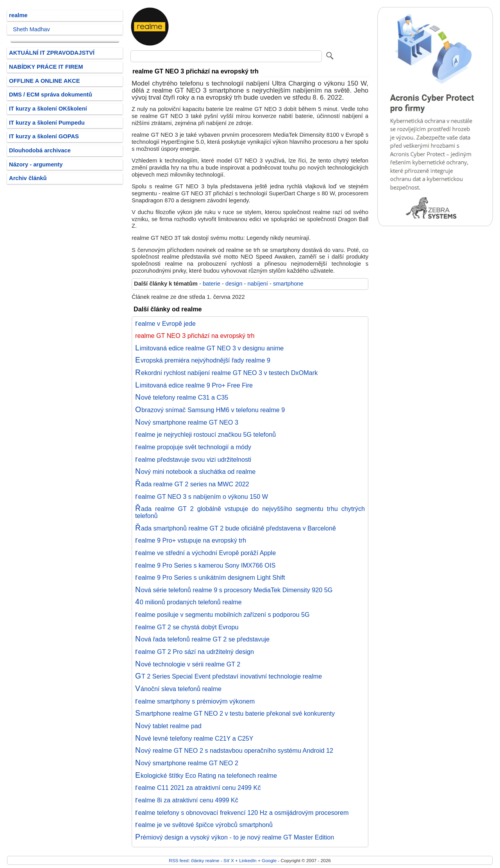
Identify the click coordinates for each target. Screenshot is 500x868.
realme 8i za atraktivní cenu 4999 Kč (187, 800)
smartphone (288, 284)
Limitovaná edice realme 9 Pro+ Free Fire (194, 385)
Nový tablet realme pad (168, 726)
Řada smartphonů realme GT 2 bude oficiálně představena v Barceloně (236, 528)
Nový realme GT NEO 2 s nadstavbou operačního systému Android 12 (234, 750)
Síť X (229, 860)
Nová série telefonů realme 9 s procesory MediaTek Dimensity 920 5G (234, 590)
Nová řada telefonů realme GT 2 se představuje (202, 639)
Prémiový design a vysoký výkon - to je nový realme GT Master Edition (235, 837)
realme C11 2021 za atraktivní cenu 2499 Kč (198, 788)
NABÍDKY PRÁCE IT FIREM (46, 67)
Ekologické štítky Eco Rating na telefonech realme (206, 775)
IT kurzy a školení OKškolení (48, 109)
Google (269, 860)
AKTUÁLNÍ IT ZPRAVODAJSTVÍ (52, 53)
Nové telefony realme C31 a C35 (182, 397)
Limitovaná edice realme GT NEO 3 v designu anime (209, 348)
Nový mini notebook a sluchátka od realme (195, 472)
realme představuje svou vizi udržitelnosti (193, 459)
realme (18, 15)
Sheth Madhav (31, 29)
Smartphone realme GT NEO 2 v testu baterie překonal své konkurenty (235, 713)
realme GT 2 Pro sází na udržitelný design (195, 652)
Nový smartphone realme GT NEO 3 (187, 422)
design (234, 284)
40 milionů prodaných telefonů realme (188, 602)
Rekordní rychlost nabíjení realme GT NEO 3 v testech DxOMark (226, 373)
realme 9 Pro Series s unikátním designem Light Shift (210, 577)
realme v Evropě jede (165, 323)
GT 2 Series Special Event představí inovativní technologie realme (229, 676)
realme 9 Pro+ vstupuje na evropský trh (191, 540)
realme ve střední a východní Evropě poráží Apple (205, 553)
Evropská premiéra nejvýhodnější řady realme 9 (203, 360)
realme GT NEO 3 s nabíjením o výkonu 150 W (202, 497)
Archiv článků (28, 178)
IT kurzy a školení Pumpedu (47, 123)
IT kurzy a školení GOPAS (44, 136)
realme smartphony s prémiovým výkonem (195, 701)
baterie (212, 284)
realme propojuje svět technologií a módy (193, 447)
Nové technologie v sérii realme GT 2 (188, 664)
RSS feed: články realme (194, 860)
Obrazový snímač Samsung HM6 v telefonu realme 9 (210, 410)
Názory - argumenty (36, 164)
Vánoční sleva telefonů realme (178, 689)
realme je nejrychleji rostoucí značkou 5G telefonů (205, 434)
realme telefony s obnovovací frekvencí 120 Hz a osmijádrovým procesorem (242, 813)
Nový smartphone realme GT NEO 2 (187, 763)
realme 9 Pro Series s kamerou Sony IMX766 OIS (205, 565)
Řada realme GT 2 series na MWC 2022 (192, 484)
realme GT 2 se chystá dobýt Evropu (187, 627)
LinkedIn (248, 860)
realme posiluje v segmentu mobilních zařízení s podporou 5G (222, 614)
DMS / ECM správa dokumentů (51, 95)
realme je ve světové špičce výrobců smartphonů (204, 825)
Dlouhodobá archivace (40, 150)
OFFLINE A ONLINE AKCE (45, 81)
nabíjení (257, 284)
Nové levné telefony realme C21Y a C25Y (194, 738)
